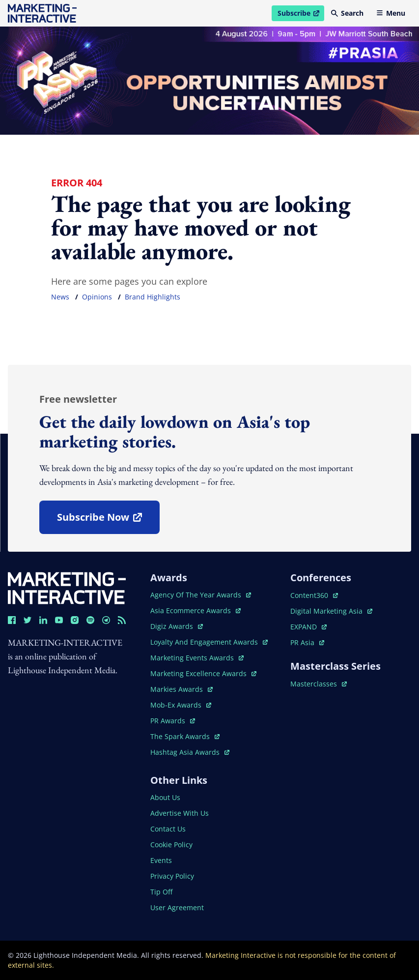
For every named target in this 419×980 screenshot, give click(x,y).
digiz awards (177, 626)
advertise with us (180, 813)
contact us (168, 829)
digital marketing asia (331, 611)
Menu (391, 13)
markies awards (182, 689)
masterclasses (319, 684)
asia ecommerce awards (196, 610)
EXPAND (308, 627)
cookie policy (171, 845)
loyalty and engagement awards (209, 642)
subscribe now (108, 520)
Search (347, 13)
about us (165, 797)
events (161, 860)
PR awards (173, 721)
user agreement (177, 907)
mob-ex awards (181, 705)
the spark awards (185, 736)
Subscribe (301, 15)
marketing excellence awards (203, 673)
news (60, 297)
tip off (161, 892)
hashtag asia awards (190, 752)
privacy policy (172, 876)
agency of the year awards (201, 595)
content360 (314, 595)
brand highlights (153, 297)
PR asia (307, 642)
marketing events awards (197, 658)
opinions (97, 297)
